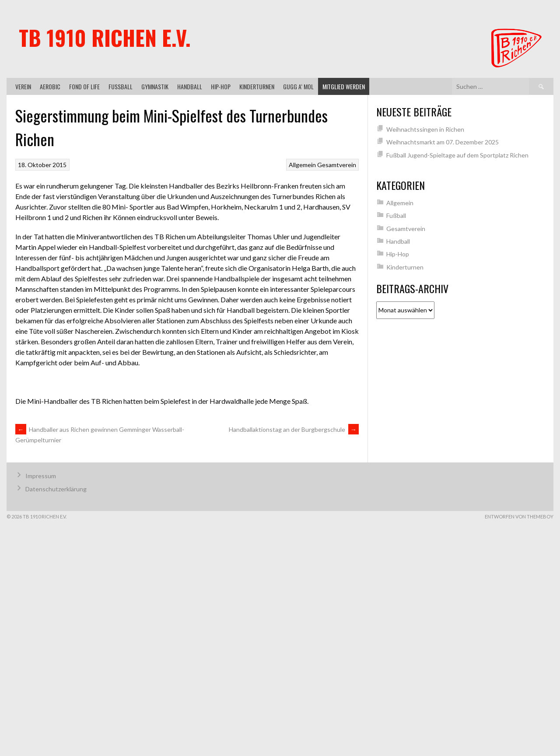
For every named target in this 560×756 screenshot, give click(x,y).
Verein (23, 86)
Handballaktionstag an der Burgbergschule (294, 429)
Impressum (41, 476)
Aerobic (50, 86)
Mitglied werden (344, 86)
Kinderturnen (257, 86)
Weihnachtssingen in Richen (425, 129)
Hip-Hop (221, 86)
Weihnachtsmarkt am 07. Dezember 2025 (443, 142)
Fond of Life (84, 86)
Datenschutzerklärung (56, 489)
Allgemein (302, 165)
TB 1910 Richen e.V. (105, 37)
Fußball (121, 86)
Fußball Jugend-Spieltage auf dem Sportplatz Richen (457, 155)
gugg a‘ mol (298, 86)
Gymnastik (155, 86)
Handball (190, 86)
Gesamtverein (337, 165)
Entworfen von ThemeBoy (519, 516)
